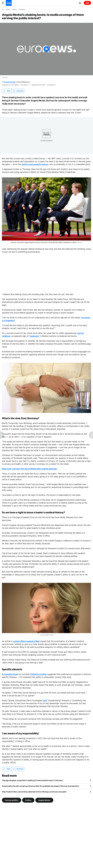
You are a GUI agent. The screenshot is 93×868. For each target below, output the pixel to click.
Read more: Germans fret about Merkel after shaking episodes (29, 469)
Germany (22, 9)
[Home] (3, 9)
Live (87, 3)
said (45, 700)
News (8, 9)
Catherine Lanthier (38, 674)
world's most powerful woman (35, 164)
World (14, 9)
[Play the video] (46, 49)
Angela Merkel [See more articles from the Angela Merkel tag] (44, 800)
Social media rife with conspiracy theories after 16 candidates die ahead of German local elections (41, 786)
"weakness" (34, 336)
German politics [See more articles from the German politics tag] (12, 800)
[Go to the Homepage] (9, 3)
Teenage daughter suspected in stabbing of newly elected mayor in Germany (32, 780)
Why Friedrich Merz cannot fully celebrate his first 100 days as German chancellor (34, 792)
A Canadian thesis (10, 674)
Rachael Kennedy (10, 82)
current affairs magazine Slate (26, 641)
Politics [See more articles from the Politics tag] (28, 800)
